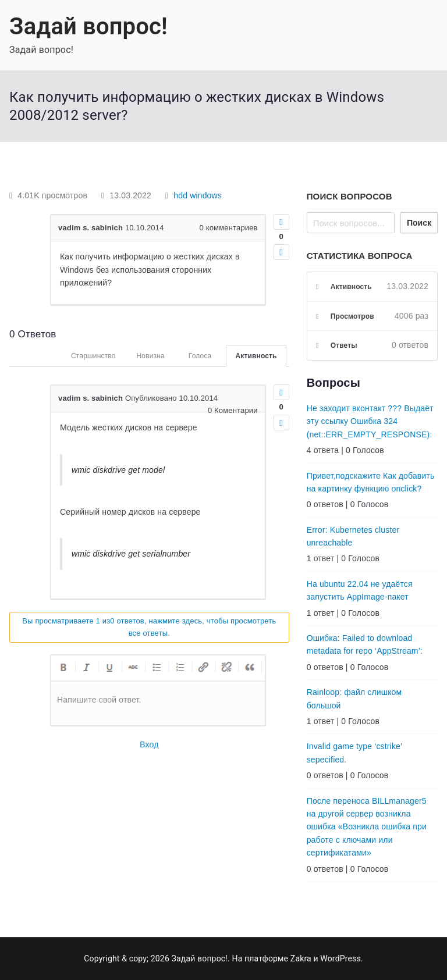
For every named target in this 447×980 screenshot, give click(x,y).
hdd (180, 195)
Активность (256, 356)
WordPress (340, 958)
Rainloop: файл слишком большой (354, 699)
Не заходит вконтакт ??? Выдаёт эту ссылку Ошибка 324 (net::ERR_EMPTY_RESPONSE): (370, 421)
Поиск (419, 223)
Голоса (200, 356)
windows (206, 195)
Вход (149, 744)
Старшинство (93, 356)
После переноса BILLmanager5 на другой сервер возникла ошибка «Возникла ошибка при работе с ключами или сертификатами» (367, 827)
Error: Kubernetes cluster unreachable (353, 536)
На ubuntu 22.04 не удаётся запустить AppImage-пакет (360, 590)
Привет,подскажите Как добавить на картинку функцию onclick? (371, 482)
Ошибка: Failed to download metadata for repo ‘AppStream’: (365, 644)
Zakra (301, 958)
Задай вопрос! (88, 26)
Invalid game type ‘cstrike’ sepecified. (354, 753)
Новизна (150, 356)
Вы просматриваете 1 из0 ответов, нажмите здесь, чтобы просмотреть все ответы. (149, 627)
